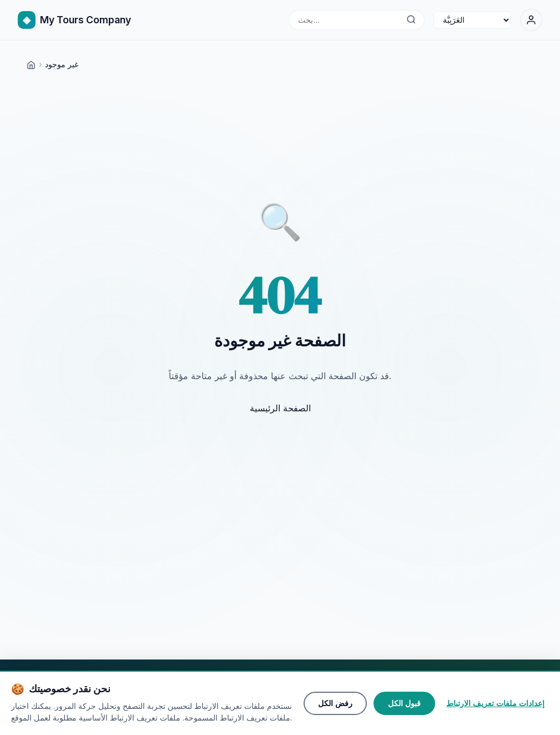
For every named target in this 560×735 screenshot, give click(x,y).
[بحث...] (411, 20)
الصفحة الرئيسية (280, 408)
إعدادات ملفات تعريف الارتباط (495, 703)
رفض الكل (335, 703)
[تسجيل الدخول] (531, 20)
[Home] (31, 64)
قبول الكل (404, 703)
